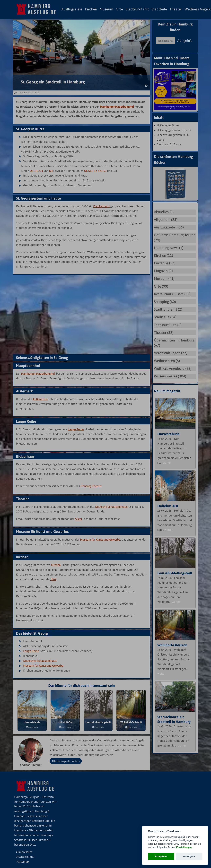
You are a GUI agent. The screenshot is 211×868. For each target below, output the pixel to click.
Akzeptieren (161, 856)
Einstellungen (184, 847)
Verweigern (189, 856)
